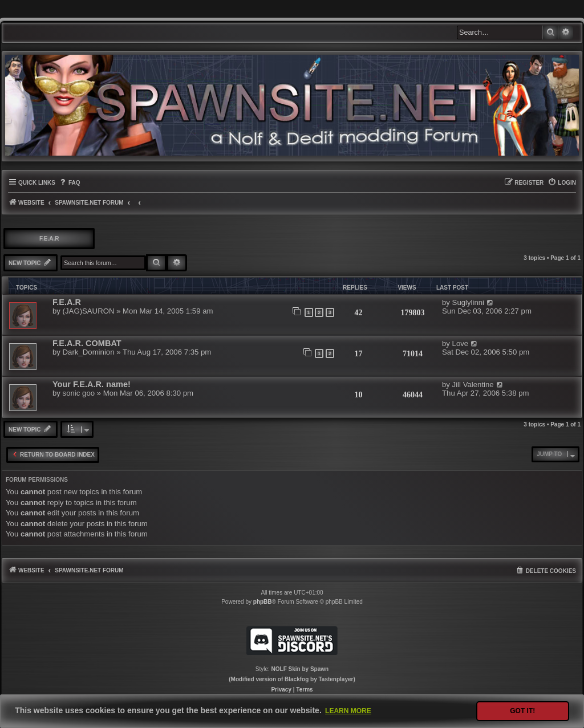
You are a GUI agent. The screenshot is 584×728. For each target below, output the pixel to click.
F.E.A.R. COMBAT (87, 343)
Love (461, 343)
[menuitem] (69, 183)
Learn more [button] (348, 711)
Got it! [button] (522, 711)
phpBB (263, 602)
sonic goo (79, 393)
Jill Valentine (473, 385)
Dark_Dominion (89, 352)
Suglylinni (468, 302)
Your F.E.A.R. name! (92, 384)
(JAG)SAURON (89, 311)
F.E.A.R (49, 239)
